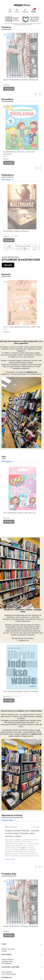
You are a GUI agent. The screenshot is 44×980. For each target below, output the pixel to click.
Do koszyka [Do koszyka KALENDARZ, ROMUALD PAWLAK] (9, 240)
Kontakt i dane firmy (8, 949)
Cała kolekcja (7, 180)
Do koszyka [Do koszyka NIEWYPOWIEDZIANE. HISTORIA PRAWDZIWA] (9, 89)
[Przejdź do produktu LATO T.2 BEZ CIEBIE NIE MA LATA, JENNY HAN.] (22, 303)
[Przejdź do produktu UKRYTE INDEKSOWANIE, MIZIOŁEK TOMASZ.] (22, 667)
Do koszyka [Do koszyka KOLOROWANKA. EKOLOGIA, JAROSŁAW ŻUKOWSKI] (9, 163)
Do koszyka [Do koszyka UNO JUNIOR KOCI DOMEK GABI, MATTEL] (9, 522)
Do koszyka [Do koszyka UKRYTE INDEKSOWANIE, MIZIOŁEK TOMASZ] (9, 700)
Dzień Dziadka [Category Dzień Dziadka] (11, 827)
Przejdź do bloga (9, 820)
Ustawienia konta (7, 961)
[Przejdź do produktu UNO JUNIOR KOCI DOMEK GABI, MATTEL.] (22, 488)
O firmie (4, 951)
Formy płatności (7, 972)
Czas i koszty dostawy (9, 974)
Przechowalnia (6, 963)
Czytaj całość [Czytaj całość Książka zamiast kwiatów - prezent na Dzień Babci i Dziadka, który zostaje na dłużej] (10, 859)
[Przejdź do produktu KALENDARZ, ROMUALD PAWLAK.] (22, 207)
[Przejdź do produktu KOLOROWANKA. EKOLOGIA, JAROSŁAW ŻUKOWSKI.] (22, 127)
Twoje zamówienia (8, 959)
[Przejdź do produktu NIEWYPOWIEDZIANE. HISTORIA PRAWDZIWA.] (22, 55)
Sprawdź (8, 265)
